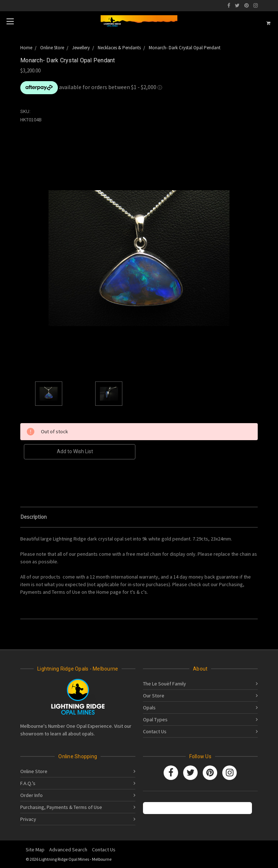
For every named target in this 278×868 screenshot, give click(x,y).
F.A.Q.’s (28, 783)
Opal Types (155, 719)
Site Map (35, 850)
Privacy (28, 819)
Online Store (34, 771)
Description (33, 517)
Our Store (154, 696)
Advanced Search (68, 850)
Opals (149, 708)
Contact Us (155, 731)
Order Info (31, 795)
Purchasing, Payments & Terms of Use (61, 807)
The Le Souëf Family (165, 684)
